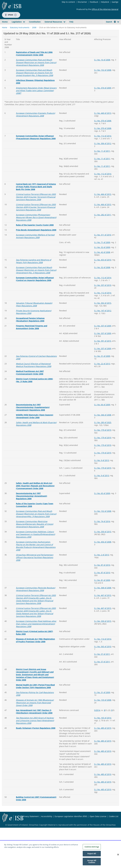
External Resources (53, 22)
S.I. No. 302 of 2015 (103, 323)
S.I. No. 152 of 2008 (103, 90)
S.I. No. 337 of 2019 (103, 306)
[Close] (118, 855)
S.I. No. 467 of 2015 (103, 616)
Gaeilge (115, 2)
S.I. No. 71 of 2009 (102, 263)
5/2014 (97, 731)
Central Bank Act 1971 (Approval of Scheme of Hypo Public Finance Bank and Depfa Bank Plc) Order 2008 (36, 207)
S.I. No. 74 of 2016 (102, 542)
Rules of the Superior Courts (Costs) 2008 (35, 245)
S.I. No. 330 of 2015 (103, 552)
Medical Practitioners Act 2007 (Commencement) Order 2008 (30, 393)
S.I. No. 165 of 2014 (103, 738)
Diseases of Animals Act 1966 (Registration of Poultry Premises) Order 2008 (35, 661)
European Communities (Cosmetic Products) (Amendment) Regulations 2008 (36, 135)
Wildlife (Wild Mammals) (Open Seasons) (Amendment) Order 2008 (35, 437)
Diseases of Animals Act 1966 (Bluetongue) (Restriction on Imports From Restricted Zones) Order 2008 (35, 723)
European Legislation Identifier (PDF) (71, 837)
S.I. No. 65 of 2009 (102, 514)
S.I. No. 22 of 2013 (102, 384)
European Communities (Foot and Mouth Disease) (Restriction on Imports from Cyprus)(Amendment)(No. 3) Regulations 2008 (36, 534)
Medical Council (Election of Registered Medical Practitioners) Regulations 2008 (34, 385)
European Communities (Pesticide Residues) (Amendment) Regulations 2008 (36, 609)
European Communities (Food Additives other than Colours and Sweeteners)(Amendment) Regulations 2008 (36, 644)
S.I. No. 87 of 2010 (102, 585)
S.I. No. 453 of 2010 (103, 280)
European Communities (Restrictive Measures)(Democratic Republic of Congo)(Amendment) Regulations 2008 (35, 544)
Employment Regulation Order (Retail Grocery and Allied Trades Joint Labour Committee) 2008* (36, 111)
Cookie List (114, 837)
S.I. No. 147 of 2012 (103, 331)
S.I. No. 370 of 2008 (103, 141)
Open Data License (98, 837)
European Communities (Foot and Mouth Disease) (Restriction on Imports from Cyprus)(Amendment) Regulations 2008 (36, 83)
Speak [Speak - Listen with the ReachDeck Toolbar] (11, 15)
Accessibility (47, 837)
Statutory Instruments (20, 48)
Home (5, 22)
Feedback (94, 2)
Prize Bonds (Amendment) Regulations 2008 (36, 250)
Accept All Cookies (92, 862)
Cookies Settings (92, 848)
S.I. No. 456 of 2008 (103, 562)
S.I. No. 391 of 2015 (103, 361)
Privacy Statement (31, 837)
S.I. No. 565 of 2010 (103, 667)
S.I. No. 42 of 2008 (102, 273)
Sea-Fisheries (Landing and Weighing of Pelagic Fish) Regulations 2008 (34, 281)
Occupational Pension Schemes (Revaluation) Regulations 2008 (30, 340)
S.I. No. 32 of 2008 (102, 288)
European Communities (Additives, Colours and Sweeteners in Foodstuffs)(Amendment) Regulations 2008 (36, 555)
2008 (34, 48)
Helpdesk (105, 2)
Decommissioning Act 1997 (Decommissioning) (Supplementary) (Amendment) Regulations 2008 (33, 428)
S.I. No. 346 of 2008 (103, 435)
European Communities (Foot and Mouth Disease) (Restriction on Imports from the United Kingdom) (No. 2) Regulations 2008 (35, 93)
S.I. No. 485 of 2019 (103, 748)
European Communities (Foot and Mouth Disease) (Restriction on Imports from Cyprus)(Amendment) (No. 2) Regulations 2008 (36, 290)
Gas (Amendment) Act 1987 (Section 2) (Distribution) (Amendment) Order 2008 (34, 732)
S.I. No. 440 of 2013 (103, 133)
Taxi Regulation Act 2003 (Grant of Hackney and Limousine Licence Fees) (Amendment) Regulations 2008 (35, 741)
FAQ (71, 22)
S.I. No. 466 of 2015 (103, 215)
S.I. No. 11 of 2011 (102, 171)
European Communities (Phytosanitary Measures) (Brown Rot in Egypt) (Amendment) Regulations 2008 (36, 238)
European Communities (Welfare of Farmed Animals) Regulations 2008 (35, 256)
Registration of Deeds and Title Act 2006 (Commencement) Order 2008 (34, 74)
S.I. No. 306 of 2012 (103, 164)
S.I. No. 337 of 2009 (103, 346)
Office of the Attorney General (105, 9)
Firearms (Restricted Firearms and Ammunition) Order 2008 (32, 347)
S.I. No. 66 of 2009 (102, 425)
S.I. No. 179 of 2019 (103, 450)
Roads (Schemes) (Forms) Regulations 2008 (36, 748)
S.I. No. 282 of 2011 (103, 235)
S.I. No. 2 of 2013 (102, 575)
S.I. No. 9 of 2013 (102, 481)
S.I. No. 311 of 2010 (103, 255)
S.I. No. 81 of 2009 (102, 600)
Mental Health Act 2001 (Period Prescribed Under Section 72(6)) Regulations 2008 (35, 706)
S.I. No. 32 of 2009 (102, 268)
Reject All (92, 854)
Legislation (17, 22)
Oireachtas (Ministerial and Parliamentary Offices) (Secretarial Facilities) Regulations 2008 (35, 578)
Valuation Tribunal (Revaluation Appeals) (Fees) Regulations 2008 (34, 325)
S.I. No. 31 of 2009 (102, 376)
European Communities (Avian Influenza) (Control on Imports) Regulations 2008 (35, 299)
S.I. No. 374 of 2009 (103, 108)
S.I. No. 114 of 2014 (103, 659)
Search (111, 22)
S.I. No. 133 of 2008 (103, 720)
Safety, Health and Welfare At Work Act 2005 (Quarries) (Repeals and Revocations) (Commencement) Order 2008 (35, 506)
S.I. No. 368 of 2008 (103, 608)
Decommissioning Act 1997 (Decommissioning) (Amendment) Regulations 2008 (32, 516)
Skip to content (68, 2)
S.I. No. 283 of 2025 (103, 443)
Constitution (35, 22)
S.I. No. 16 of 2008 (102, 80)
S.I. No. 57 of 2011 (102, 674)
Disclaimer (82, 2)
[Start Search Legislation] (112, 30)
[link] (7, 39)
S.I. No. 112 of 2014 (103, 156)
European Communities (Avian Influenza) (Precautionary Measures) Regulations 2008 (36, 158)
